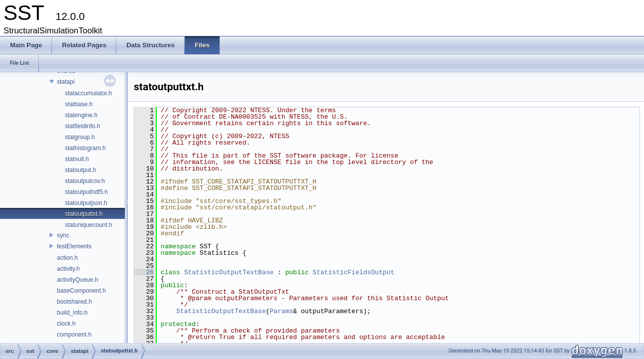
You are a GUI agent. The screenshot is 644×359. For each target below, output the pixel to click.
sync (63, 235)
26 (144, 272)
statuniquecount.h (89, 225)
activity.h (68, 269)
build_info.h (72, 313)
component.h (74, 335)
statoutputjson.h (86, 203)
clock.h (66, 324)
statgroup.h (80, 137)
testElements (74, 246)
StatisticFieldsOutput (353, 272)
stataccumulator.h (88, 93)
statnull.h (77, 159)
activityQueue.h (78, 280)
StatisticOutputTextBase (229, 272)
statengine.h (81, 115)
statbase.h (79, 104)
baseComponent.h (81, 291)
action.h (67, 258)
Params (281, 311)
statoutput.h (81, 170)
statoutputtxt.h (84, 214)
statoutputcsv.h (85, 181)
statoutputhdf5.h (86, 192)
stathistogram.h (85, 148)
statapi (66, 82)
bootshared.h (74, 302)
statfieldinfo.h (83, 126)
